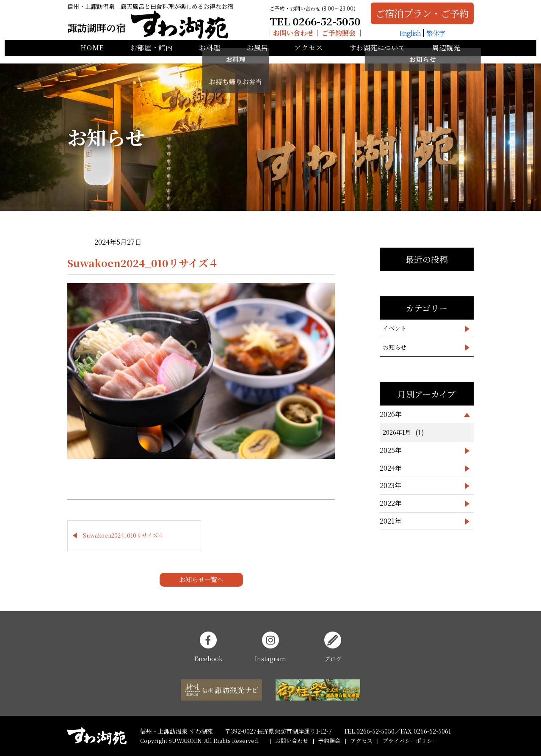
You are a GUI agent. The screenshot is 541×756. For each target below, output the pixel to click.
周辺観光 (446, 55)
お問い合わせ (288, 36)
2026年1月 (397, 432)
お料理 (210, 55)
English (405, 36)
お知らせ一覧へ (201, 579)
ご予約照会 (334, 36)
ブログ (333, 647)
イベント (395, 328)
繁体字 (431, 36)
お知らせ (395, 347)
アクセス (308, 55)
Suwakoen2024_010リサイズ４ (123, 535)
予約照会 (329, 741)
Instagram (270, 647)
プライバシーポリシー (410, 741)
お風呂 (257, 55)
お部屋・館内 (152, 55)
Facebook (208, 647)
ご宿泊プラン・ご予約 (417, 16)
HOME (92, 55)
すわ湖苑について (378, 55)
